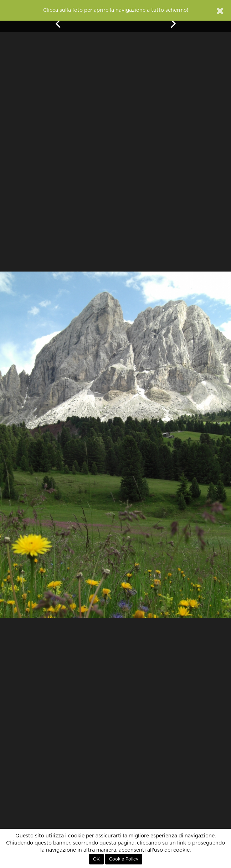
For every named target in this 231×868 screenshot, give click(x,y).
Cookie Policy (124, 859)
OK (96, 859)
